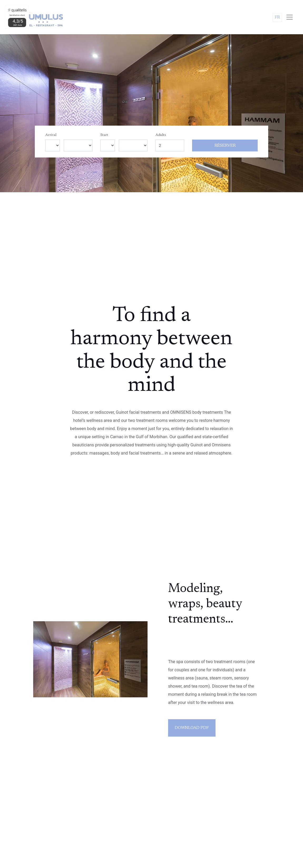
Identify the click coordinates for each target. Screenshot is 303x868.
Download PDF (192, 728)
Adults (161, 135)
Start (104, 135)
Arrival (51, 135)
